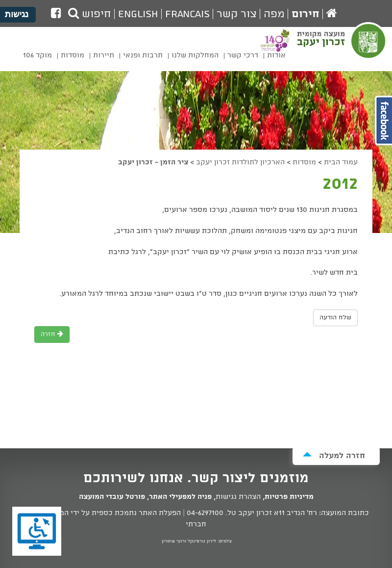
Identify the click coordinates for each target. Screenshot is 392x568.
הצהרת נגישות (238, 497)
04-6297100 (205, 513)
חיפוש (90, 14)
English (138, 14)
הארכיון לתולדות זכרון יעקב (240, 162)
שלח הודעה (335, 318)
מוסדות (304, 162)
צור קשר (237, 14)
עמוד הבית (341, 162)
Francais (187, 14)
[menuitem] (276, 57)
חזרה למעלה (334, 455)
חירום (306, 14)
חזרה (52, 334)
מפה (274, 14)
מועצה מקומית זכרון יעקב (342, 47)
